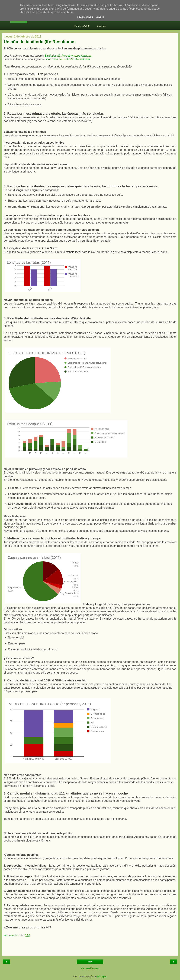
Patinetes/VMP (82, 26)
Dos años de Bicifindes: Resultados (68, 59)
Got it (100, 18)
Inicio (90, 962)
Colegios (101, 26)
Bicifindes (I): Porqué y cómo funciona (68, 56)
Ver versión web (90, 968)
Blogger (102, 976)
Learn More (85, 18)
